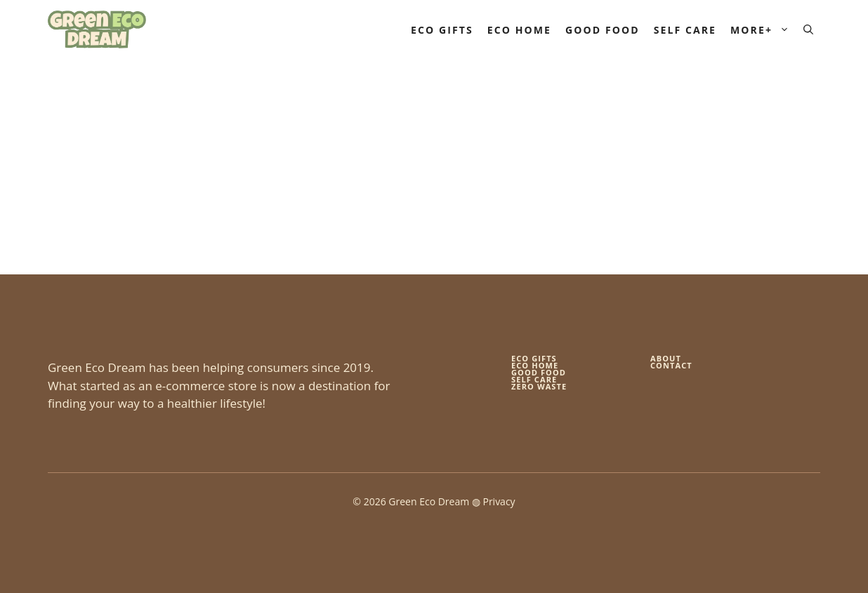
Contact (671, 365)
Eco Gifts (442, 30)
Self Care (685, 30)
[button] (808, 30)
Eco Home (519, 30)
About (666, 358)
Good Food (603, 30)
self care (534, 379)
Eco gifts (534, 358)
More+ (763, 30)
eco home (535, 365)
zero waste (539, 386)
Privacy (499, 501)
